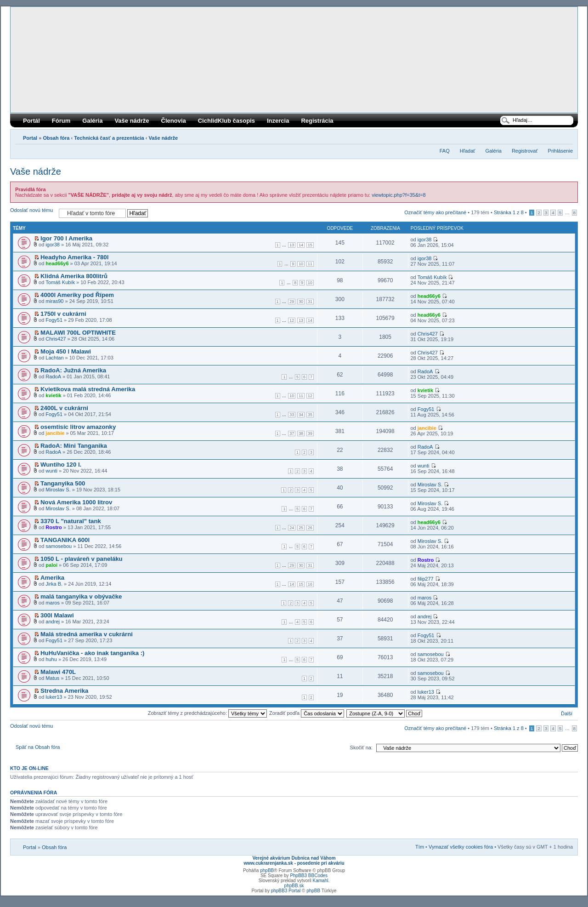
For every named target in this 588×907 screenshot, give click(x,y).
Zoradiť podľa (307, 713)
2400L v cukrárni (64, 408)
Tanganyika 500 (63, 483)
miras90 (54, 301)
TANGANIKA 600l (65, 540)
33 (292, 415)
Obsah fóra (56, 138)
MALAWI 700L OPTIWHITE (78, 333)
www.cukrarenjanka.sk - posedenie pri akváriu (294, 863)
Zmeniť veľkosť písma (566, 136)
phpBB (267, 870)
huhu (51, 659)
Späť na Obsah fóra (38, 747)
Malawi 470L (58, 672)
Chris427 (56, 339)
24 (292, 528)
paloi (51, 565)
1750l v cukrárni (63, 314)
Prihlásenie (560, 151)
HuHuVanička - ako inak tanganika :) (92, 653)
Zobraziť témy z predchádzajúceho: (207, 713)
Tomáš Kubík (60, 282)
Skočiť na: (361, 747)
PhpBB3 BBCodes (309, 876)
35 (310, 415)
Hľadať (468, 151)
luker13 (54, 697)
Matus (52, 678)
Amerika (52, 578)
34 (301, 415)
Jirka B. (54, 584)
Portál (31, 121)
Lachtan (54, 358)
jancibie (55, 433)
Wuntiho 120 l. (61, 465)
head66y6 (57, 263)
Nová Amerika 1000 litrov (76, 502)
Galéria (92, 121)
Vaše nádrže (132, 121)
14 (301, 245)
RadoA (53, 376)
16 (310, 584)
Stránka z (509, 212)
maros (53, 603)
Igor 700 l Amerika (66, 238)
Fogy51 (54, 320)
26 (310, 528)
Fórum (61, 121)
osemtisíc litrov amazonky (78, 427)
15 (310, 245)
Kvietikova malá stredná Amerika (88, 389)
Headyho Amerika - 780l (74, 257)
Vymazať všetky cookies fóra (461, 847)
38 (301, 434)
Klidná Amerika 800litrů (74, 276)
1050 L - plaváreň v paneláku (82, 559)
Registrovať (525, 151)
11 (310, 264)
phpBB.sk (294, 886)
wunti (51, 471)
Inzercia (278, 121)
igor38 (53, 245)
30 (301, 302)
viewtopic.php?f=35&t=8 (399, 195)
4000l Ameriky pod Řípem (77, 295)
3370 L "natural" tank (71, 521)
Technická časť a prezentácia (109, 138)
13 (292, 245)
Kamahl (321, 881)
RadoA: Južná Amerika (73, 370)
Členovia (174, 121)
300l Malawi (57, 615)
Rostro (54, 527)
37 (292, 434)
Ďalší (567, 713)
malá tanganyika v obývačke (81, 596)
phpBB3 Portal (286, 891)
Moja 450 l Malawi (66, 351)
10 (301, 264)
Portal (30, 138)
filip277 (426, 579)
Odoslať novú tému (32, 213)
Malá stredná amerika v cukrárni (87, 634)
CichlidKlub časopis (226, 121)
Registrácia (317, 121)
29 (292, 302)
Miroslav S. (58, 490)
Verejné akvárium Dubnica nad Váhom (294, 858)
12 (292, 320)
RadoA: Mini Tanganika (74, 446)
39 (310, 434)
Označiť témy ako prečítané (435, 212)
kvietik (53, 395)
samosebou (59, 546)
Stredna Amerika (64, 691)
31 (310, 302)
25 (301, 528)
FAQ (445, 151)
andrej (53, 622)
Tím (420, 847)
